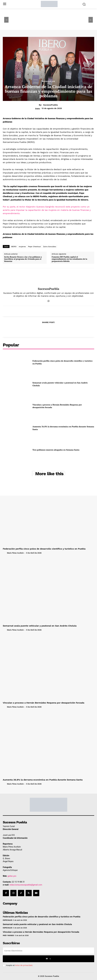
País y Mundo (8, 935)
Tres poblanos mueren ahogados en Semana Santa (56, 450)
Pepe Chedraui (35, 247)
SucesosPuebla (50, 105)
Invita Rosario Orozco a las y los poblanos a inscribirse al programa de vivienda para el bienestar (23, 259)
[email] (48, 951)
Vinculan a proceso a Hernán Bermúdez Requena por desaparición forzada (57, 406)
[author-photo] (5, 553)
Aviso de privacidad (24, 965)
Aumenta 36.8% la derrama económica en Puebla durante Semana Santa (43, 780)
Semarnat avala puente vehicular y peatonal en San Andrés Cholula (40, 626)
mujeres (22, 247)
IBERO (14, 247)
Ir (48, 959)
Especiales (8, 920)
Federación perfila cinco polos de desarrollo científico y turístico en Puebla (44, 549)
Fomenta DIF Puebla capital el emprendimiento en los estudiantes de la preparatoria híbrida (69, 259)
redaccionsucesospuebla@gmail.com (26, 885)
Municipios (48, 81)
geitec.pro (12, 876)
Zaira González (50, 247)
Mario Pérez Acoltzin (15, 553)
